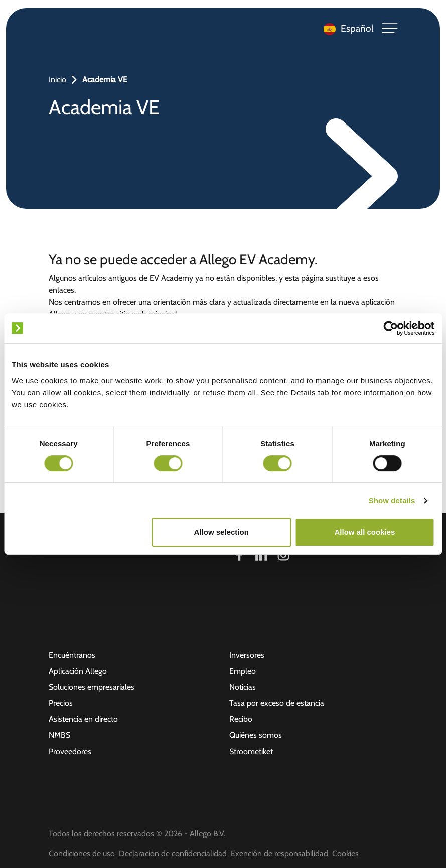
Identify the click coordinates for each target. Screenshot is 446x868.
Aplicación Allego (78, 671)
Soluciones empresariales (92, 687)
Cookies (345, 854)
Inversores (247, 655)
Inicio (57, 80)
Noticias (243, 687)
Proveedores (70, 751)
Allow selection (221, 532)
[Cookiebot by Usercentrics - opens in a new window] (391, 328)
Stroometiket (251, 751)
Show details (392, 500)
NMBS (59, 735)
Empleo (243, 671)
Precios (61, 703)
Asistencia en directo (83, 719)
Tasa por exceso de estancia (277, 703)
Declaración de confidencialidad (173, 854)
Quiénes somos (256, 735)
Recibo (241, 719)
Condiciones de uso (82, 854)
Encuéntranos (72, 655)
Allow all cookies (364, 532)
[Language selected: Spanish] (346, 28)
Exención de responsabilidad (279, 854)
